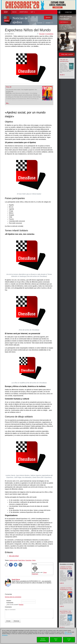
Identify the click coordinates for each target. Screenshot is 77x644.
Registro (21, 605)
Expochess (29, 560)
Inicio (14, 12)
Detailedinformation (43, 640)
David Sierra (22, 560)
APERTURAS (24, 12)
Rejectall (56, 640)
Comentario (8, 607)
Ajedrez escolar (13, 560)
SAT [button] (33, 12)
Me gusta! (42, 34)
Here (66, 632)
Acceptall (69, 640)
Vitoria (34, 560)
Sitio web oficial (14, 556)
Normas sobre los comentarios (13, 597)
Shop (6, 12)
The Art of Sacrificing (64, 61)
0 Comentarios (49, 34)
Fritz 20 (9, 87)
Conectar (68, 12)
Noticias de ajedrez (20, 20)
